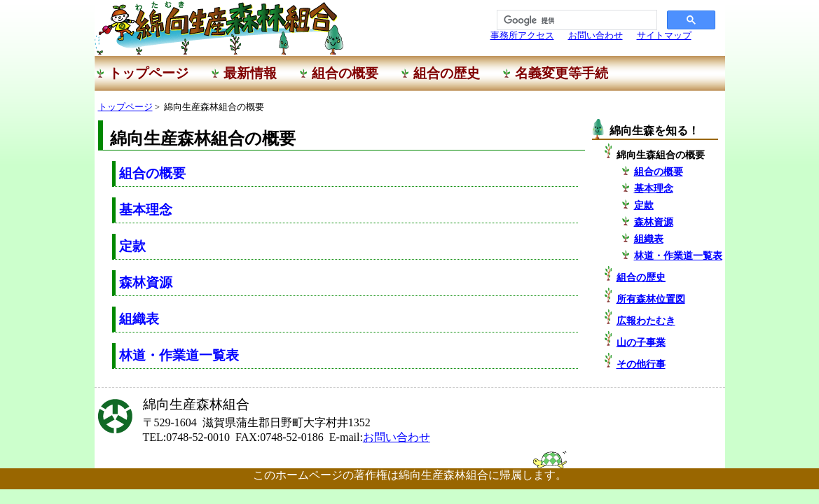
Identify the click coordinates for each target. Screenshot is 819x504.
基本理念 (146, 210)
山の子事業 (641, 342)
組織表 (139, 319)
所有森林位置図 (651, 299)
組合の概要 (152, 173)
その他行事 (641, 364)
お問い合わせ (596, 36)
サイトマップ (664, 36)
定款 (132, 246)
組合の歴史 (641, 277)
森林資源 (146, 282)
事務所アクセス (522, 36)
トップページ (125, 107)
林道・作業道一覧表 (179, 355)
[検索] (576, 20)
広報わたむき (646, 321)
